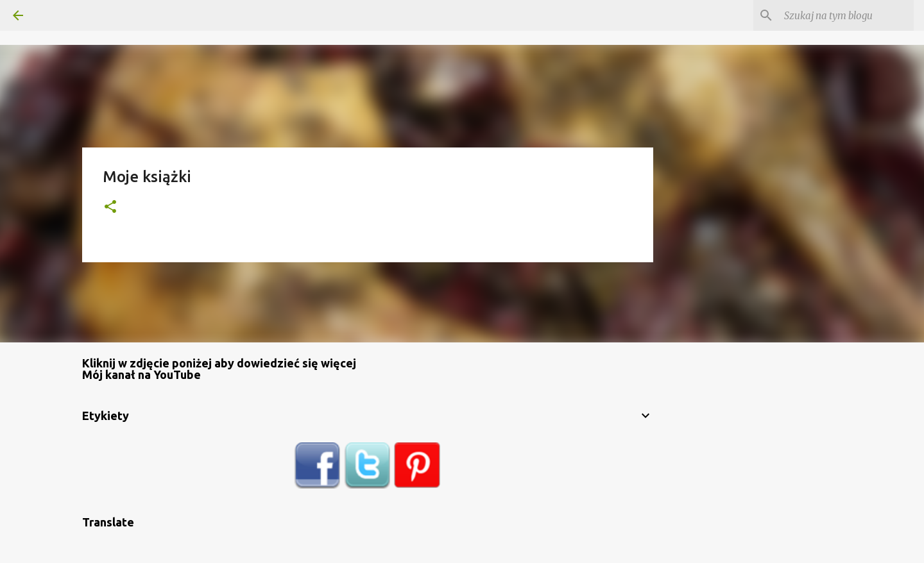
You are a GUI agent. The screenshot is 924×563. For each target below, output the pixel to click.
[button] (110, 207)
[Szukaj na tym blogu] (846, 15)
